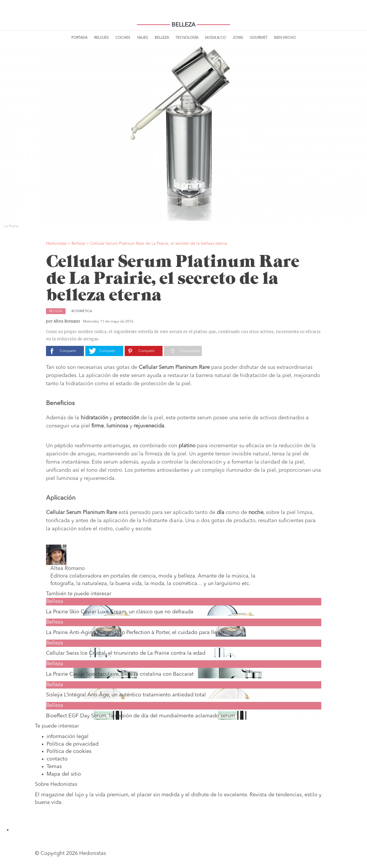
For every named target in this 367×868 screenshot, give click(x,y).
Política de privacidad (73, 744)
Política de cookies (69, 751)
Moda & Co (215, 38)
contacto (57, 759)
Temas (54, 767)
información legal (68, 737)
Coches (123, 38)
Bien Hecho (285, 38)
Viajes (142, 38)
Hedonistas (183, 15)
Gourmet (259, 38)
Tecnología (187, 38)
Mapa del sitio (64, 774)
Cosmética (83, 311)
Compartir (68, 351)
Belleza (162, 38)
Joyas (238, 38)
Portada (79, 38)
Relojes (101, 38)
